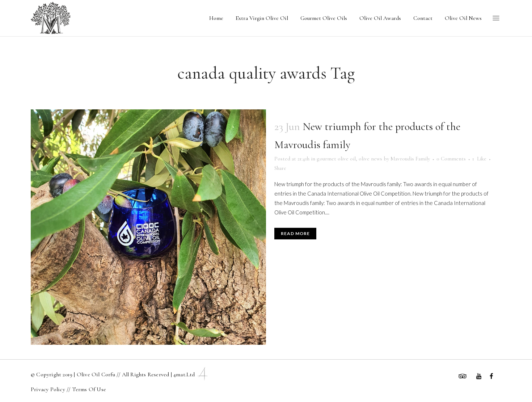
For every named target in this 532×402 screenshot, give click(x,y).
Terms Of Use (89, 389)
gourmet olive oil (336, 159)
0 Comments (451, 159)
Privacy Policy (49, 389)
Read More (295, 233)
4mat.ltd (191, 374)
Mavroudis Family (410, 159)
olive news (370, 159)
